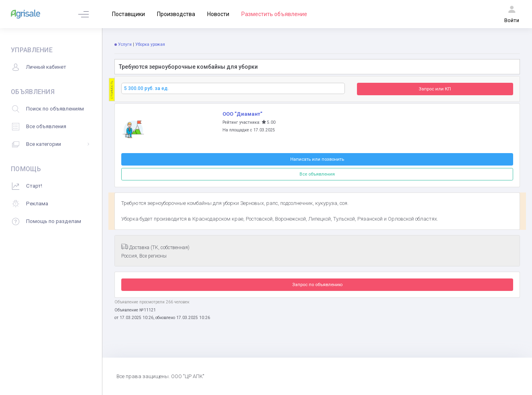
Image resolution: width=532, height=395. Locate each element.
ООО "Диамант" (242, 114)
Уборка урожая (151, 44)
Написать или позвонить (317, 159)
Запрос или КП (435, 89)
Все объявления (317, 174)
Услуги (125, 44)
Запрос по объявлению (317, 284)
